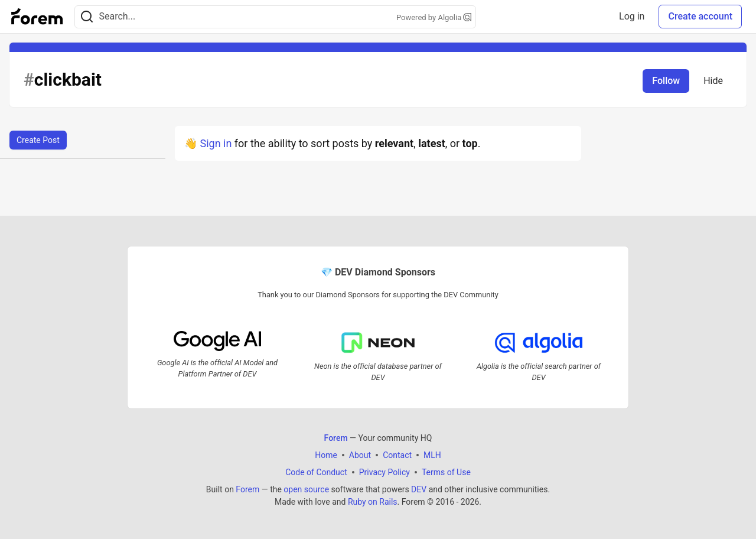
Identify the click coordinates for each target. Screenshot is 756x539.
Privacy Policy (384, 472)
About (360, 455)
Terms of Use (446, 472)
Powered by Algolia (434, 17)
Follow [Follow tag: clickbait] (666, 81)
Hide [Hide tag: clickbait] (713, 81)
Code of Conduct (316, 472)
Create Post (38, 140)
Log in (632, 16)
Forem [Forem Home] (336, 438)
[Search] (87, 17)
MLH (432, 455)
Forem (247, 489)
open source (306, 489)
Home (326, 455)
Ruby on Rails (373, 502)
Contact (397, 455)
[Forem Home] (37, 17)
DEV (419, 489)
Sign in (216, 143)
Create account (700, 16)
